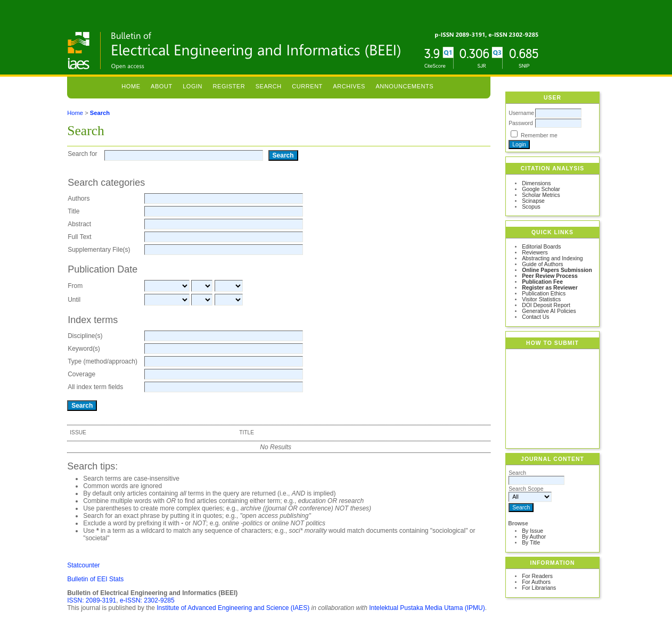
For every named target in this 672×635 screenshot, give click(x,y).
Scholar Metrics (541, 195)
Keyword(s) (84, 349)
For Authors (536, 582)
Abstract (79, 224)
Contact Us (535, 317)
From (75, 286)
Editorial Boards (541, 247)
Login (192, 86)
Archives (349, 86)
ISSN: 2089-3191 (92, 600)
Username (521, 113)
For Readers (537, 576)
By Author (534, 537)
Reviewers (535, 253)
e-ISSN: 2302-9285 (147, 600)
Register (229, 86)
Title (73, 211)
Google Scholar (541, 189)
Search (269, 86)
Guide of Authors (542, 264)
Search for (82, 154)
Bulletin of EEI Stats (95, 579)
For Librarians (539, 588)
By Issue (532, 531)
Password (521, 123)
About (162, 86)
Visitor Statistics (541, 299)
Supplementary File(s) (99, 250)
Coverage (81, 374)
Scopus (531, 207)
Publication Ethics (544, 294)
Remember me (539, 135)
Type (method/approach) (103, 361)
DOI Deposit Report (546, 305)
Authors (79, 199)
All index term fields (95, 387)
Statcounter (83, 565)
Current (307, 86)
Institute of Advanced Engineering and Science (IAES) (233, 608)
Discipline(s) (85, 336)
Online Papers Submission (557, 270)
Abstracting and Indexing (552, 258)
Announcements (404, 86)
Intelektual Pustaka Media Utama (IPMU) (427, 608)
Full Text (79, 237)
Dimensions (536, 183)
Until (74, 300)
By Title (531, 543)
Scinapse (533, 201)
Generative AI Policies (549, 311)
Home (131, 86)
